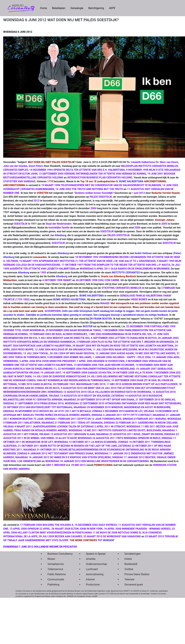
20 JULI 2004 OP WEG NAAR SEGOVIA (72, 353)
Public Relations (57, 574)
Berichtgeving (96, 8)
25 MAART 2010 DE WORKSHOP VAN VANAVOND (112, 536)
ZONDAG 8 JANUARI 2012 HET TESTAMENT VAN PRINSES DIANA (55, 453)
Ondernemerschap (96, 564)
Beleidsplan (59, 8)
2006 (137, 228)
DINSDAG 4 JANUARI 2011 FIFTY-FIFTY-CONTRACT (122, 415)
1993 (43, 273)
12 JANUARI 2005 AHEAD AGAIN (114, 353)
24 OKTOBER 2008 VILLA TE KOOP (132, 373)
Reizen (51, 559)
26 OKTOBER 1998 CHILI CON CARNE (98, 280)
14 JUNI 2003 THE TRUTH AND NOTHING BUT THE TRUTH (89, 189)
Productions (93, 585)
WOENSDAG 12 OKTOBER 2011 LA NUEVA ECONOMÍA (86, 442)
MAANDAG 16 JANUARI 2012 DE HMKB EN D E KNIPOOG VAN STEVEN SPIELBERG (63, 457)
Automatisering (95, 574)
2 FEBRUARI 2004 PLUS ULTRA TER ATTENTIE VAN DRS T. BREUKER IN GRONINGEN (125, 342)
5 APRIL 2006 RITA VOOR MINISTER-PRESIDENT (47, 361)
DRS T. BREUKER (56, 465)
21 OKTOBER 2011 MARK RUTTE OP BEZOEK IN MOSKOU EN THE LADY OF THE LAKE (67, 446)
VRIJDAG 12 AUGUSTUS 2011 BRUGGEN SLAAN (67, 434)
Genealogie (77, 8)
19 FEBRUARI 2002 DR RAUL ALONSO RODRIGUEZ (58, 334)
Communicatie (56, 579)
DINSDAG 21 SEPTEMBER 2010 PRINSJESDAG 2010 (33, 403)
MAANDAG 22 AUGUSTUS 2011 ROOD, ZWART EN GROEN (130, 434)
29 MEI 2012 (78, 465)
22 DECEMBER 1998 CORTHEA (144, 326)
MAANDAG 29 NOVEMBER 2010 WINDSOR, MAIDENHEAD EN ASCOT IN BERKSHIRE (122, 407)
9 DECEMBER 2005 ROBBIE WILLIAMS (69, 357)
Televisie (129, 579)
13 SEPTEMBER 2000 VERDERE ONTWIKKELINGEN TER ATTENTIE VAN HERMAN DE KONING (92, 174)
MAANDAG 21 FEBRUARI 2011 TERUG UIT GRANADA (72, 423)
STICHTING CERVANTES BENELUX (121, 288)
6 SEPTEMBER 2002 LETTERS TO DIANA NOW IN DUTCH (124, 338)
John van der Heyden (15, 166)
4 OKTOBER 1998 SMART (57, 280)
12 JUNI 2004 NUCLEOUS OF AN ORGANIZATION (63, 350)
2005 (164, 224)
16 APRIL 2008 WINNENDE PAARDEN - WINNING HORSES (137, 529)
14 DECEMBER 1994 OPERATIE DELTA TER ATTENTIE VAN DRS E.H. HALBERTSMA (77, 170)
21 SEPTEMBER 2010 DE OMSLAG (155, 400)
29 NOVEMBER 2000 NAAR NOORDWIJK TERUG (73, 330)
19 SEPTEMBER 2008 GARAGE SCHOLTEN (87, 373)
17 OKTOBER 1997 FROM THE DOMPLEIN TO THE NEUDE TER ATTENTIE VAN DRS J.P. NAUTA (116, 265)
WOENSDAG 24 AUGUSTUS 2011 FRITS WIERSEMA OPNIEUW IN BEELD (119, 438)
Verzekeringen (132, 554)
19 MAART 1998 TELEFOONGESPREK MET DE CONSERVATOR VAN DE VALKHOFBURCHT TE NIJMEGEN (101, 185)
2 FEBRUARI (168, 288)
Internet (90, 579)
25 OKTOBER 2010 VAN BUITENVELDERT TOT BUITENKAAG (38, 407)
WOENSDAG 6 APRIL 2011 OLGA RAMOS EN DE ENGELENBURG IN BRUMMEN (125, 269)
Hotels (128, 559)
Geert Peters (36, 166)
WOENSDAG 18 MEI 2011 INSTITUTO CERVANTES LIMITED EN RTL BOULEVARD (115, 430)
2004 (93, 208)
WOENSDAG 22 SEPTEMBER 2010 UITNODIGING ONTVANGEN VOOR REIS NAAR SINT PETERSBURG (123, 403)
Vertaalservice (56, 564)
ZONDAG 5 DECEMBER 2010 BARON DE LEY (117, 411)
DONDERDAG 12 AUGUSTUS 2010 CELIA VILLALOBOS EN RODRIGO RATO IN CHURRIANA (99, 392)
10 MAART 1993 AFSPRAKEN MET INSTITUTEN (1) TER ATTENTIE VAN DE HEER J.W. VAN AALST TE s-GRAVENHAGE (87, 261)
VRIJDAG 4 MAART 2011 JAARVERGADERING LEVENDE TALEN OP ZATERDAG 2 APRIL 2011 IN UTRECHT (64, 427)
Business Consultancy (59, 554)
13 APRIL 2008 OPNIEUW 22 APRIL (30, 529)
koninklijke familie (59, 228)
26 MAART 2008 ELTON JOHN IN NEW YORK (77, 529)
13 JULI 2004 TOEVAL (36, 353)
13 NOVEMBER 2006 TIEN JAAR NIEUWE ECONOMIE (104, 365)
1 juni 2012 (139, 193)
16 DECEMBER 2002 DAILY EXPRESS (96, 525)
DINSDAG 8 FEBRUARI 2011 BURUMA (144, 419)
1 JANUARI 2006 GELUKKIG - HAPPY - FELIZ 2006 (122, 357)
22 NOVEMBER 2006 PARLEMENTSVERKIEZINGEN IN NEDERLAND (96, 369)
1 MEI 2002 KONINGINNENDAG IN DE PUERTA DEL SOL (120, 334)
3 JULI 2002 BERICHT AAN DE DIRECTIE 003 (64, 338)
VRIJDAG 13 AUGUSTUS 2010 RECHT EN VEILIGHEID (79, 396)
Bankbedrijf (131, 564)
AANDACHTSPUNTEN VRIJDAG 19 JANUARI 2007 (32, 373)
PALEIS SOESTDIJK (101, 197)
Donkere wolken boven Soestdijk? (94, 193)
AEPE (112, 8)
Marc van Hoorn (169, 162)
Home (45, 8)
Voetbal (129, 569)
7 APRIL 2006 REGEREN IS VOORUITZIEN (101, 361)
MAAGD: (105, 303)
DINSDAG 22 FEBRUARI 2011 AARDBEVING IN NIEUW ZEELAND (141, 423)
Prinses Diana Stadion (136, 574)
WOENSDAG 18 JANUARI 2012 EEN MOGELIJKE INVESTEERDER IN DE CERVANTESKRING (97, 461)
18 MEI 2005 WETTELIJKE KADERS (155, 353)
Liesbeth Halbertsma (143, 162)
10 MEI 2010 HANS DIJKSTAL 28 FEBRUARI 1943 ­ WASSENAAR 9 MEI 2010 (62, 384)
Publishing (53, 585)
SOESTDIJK (21, 224)
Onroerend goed (134, 585)
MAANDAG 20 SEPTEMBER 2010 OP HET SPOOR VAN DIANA (99, 400)
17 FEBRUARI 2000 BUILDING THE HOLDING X (47, 525)
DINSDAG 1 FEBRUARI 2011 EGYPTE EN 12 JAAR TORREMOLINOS (83, 419)
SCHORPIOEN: (53, 311)
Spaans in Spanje (96, 554)
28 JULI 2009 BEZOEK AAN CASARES (60, 536)
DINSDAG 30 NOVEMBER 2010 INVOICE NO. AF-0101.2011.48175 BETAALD (47, 411)
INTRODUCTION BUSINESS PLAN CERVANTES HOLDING (100, 178)
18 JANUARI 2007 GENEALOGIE (154, 369)
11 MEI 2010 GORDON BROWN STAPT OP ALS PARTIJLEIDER (142, 384)
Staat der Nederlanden (59, 224)
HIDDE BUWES (139, 299)
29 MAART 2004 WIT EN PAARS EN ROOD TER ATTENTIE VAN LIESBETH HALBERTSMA (123, 346)
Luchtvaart (92, 569)
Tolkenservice (55, 569)
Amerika (91, 559)
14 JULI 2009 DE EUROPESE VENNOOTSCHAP (59, 376)
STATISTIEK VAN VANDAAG (19, 181)
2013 (36, 201)
